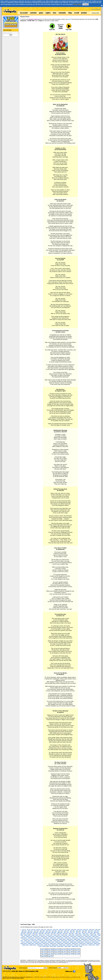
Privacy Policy (77, 4)
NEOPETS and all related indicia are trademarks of (18, 975)
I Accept (86, 4)
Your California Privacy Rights (16, 978)
